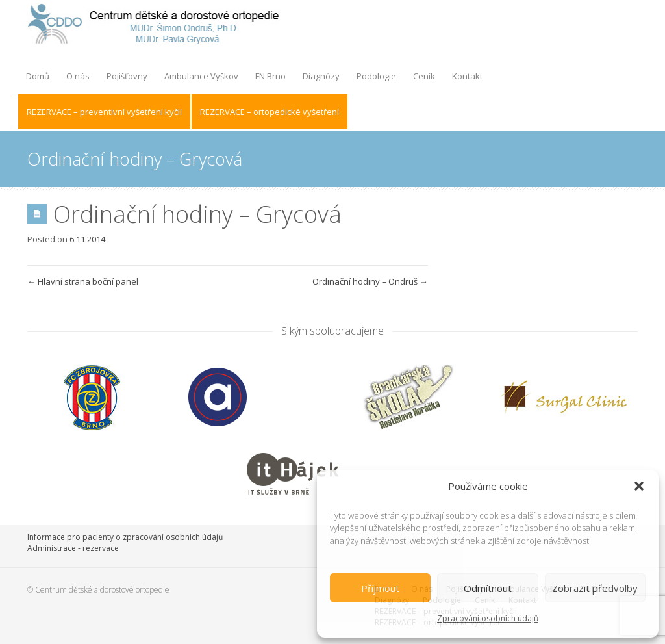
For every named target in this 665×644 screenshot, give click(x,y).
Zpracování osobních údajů (488, 618)
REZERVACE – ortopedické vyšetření (270, 112)
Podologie (376, 76)
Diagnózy (321, 76)
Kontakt (467, 76)
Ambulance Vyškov (201, 76)
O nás (78, 76)
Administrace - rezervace (73, 548)
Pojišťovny (127, 76)
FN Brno (270, 76)
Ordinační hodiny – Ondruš (370, 281)
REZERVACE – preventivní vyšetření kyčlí (104, 112)
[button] (639, 486)
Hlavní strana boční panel (83, 281)
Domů (38, 76)
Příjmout (380, 588)
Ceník (424, 76)
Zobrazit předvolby (595, 588)
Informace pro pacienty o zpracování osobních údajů (125, 537)
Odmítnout (488, 588)
